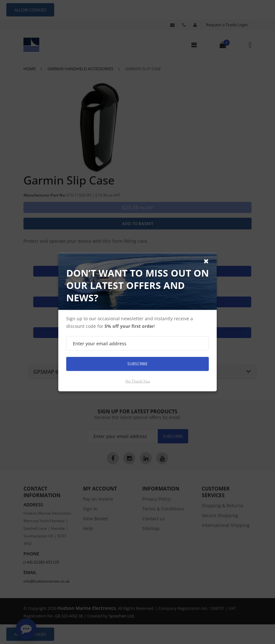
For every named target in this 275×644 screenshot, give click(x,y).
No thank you (138, 381)
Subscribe (137, 364)
